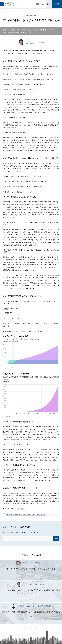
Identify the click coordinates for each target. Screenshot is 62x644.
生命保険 (41, 42)
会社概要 (24, 627)
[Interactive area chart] (31, 352)
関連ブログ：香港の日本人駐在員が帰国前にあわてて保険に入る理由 (26, 515)
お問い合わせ (21, 509)
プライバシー (31, 627)
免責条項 (38, 627)
